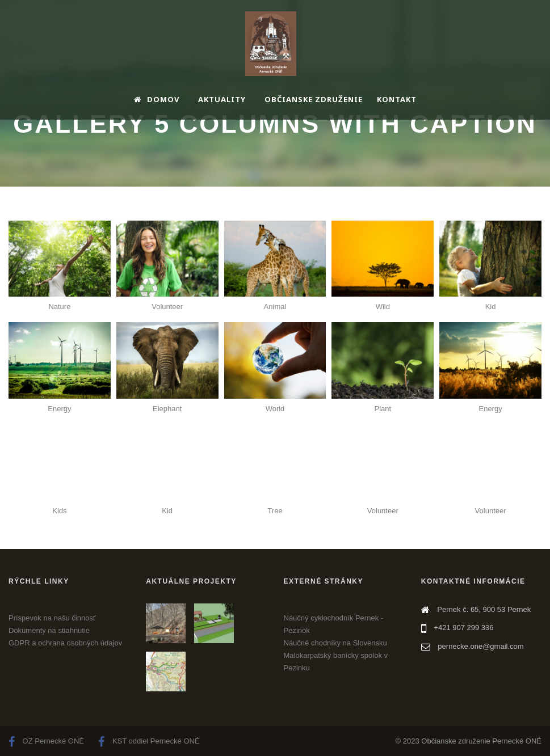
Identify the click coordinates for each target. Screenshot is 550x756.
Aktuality (222, 99)
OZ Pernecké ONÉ (46, 741)
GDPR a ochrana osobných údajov (65, 643)
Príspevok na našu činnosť (52, 618)
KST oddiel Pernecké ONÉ (149, 741)
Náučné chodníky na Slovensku (335, 643)
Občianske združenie (314, 99)
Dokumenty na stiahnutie (49, 630)
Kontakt (397, 99)
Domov (157, 99)
